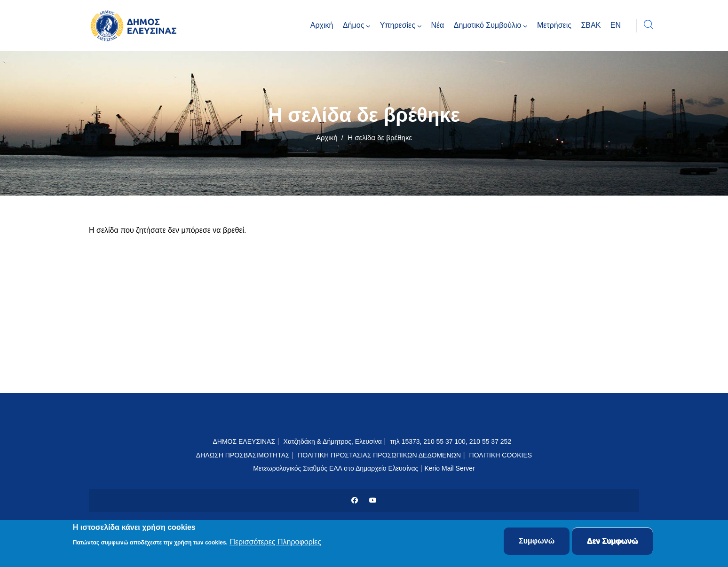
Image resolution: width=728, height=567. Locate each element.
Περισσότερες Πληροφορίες (275, 543)
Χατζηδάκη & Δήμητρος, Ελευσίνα (333, 441)
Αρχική (327, 138)
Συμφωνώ (537, 542)
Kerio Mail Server (449, 468)
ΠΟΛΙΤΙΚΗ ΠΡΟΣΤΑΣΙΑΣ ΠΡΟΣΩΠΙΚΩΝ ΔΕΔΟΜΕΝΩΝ (379, 455)
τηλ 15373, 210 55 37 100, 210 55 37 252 (451, 441)
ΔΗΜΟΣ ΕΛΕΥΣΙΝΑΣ (244, 441)
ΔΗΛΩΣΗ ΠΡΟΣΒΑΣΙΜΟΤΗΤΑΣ (243, 455)
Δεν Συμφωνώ (613, 542)
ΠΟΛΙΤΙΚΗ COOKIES (501, 455)
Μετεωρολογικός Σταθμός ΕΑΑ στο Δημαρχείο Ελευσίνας (336, 468)
